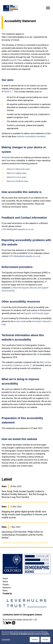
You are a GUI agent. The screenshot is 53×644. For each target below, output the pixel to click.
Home (5, 578)
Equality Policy (16, 60)
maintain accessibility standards (31, 136)
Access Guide (20, 321)
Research (7, 588)
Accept (45, 639)
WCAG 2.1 (8, 92)
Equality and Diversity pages (37, 313)
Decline (35, 639)
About (5, 582)
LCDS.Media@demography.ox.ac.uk (17, 229)
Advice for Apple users (17, 173)
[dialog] (26, 637)
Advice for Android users (17, 181)
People (6, 585)
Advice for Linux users (16, 177)
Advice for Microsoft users (18, 169)
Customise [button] (6, 639)
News (5, 591)
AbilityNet (6, 157)
